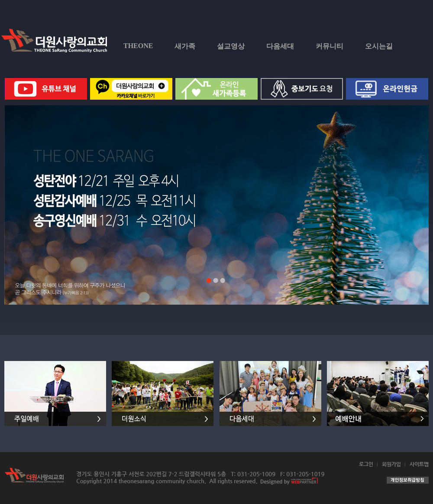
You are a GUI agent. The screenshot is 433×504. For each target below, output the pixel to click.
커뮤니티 (330, 46)
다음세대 (280, 46)
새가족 (185, 46)
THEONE (138, 46)
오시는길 (379, 46)
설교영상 (231, 46)
